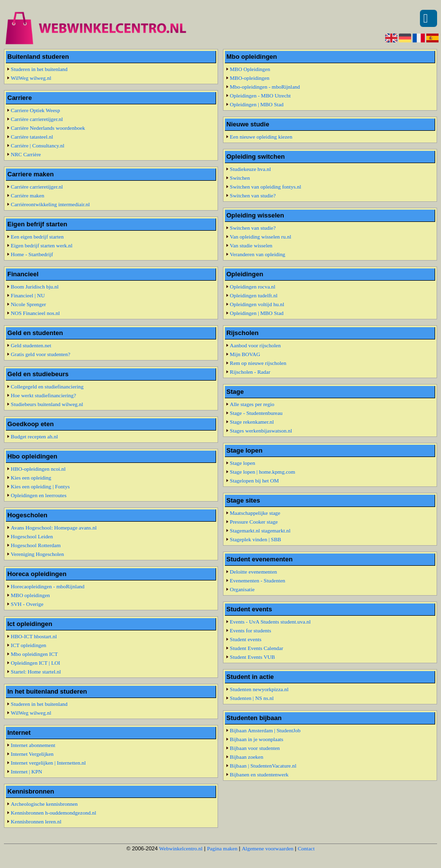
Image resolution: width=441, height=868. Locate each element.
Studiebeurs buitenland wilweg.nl (47, 404)
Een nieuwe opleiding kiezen (261, 137)
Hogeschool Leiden (32, 536)
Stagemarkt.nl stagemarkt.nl (260, 530)
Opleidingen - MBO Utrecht (260, 96)
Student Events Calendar (257, 648)
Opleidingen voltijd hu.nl (257, 304)
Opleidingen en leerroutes (39, 495)
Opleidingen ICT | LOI (36, 663)
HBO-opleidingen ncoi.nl (38, 469)
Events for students (250, 630)
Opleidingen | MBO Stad (257, 104)
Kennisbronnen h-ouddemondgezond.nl (53, 813)
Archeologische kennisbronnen (44, 804)
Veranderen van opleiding (257, 254)
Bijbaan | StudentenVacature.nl (263, 766)
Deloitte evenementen (253, 572)
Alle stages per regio (252, 404)
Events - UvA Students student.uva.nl (270, 622)
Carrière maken (27, 195)
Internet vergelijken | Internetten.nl (48, 763)
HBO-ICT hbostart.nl (34, 636)
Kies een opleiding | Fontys (40, 486)
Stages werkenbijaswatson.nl (261, 431)
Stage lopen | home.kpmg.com (262, 472)
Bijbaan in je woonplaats (257, 739)
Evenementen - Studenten (257, 580)
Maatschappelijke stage (255, 513)
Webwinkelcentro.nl (181, 848)
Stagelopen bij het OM (254, 481)
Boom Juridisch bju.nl (35, 287)
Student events (245, 639)
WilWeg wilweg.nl (31, 78)
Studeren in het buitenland (39, 69)
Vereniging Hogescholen (37, 554)
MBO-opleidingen (250, 78)
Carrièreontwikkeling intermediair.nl (50, 204)
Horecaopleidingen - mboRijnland (48, 586)
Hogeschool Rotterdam (36, 545)
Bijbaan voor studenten (255, 748)
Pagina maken (222, 848)
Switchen (240, 178)
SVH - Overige (27, 604)
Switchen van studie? (253, 195)
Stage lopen (243, 463)
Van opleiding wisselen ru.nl (260, 237)
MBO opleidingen (30, 595)
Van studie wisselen (251, 245)
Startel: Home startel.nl (36, 672)
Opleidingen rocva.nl (253, 287)
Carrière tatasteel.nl (32, 137)
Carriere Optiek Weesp (35, 110)
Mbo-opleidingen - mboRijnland (265, 87)
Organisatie (242, 589)
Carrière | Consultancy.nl (37, 145)
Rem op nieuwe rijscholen (258, 363)
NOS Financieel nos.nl (35, 313)
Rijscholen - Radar (250, 372)
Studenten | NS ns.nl (252, 698)
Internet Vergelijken (32, 754)
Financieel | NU (28, 295)
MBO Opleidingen (250, 69)
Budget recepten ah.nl (34, 436)
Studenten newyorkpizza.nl (259, 689)
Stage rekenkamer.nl (252, 422)
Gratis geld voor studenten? (40, 354)
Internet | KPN (26, 772)
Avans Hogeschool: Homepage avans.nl (54, 528)
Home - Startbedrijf (32, 254)
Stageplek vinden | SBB (256, 539)
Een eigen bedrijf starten (37, 237)
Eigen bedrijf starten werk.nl (42, 245)
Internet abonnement (33, 745)
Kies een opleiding (31, 478)
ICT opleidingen (28, 645)
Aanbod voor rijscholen (255, 345)
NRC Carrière (26, 154)
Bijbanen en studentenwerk (259, 774)
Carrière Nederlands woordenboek (48, 128)
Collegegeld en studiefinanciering (47, 386)
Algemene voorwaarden (267, 848)
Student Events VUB (252, 657)
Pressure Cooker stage (254, 522)
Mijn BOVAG (245, 354)
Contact (306, 848)
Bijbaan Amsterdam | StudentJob (265, 730)
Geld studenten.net (31, 345)
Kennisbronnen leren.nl (36, 821)
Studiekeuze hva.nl (250, 169)
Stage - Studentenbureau (256, 413)
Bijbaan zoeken (246, 757)
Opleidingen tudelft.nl (254, 295)
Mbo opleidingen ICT (34, 654)
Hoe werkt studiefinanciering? (43, 395)
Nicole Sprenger (28, 304)
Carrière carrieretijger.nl (37, 119)
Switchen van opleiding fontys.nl (265, 187)
